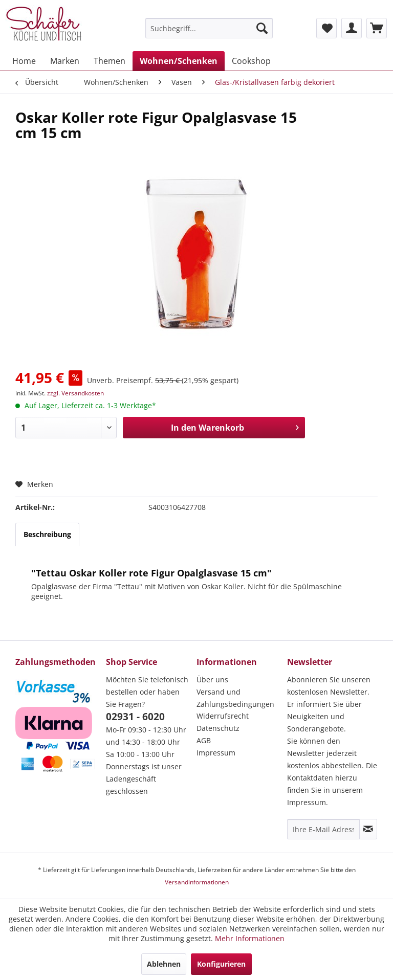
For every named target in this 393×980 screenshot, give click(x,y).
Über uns (212, 680)
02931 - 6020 (135, 717)
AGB (204, 740)
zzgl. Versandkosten (75, 393)
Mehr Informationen (250, 938)
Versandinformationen (197, 882)
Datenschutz (218, 728)
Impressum (216, 753)
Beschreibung (47, 534)
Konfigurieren (221, 964)
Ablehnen (164, 964)
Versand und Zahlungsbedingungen (235, 698)
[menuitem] (209, 28)
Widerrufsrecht (223, 716)
